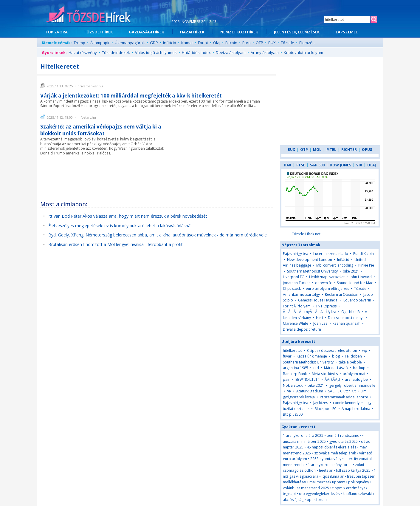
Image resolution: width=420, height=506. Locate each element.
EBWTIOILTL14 (307, 379)
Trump (79, 43)
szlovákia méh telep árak (335, 453)
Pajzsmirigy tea (296, 254)
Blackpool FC (326, 409)
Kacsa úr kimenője (312, 356)
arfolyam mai (354, 374)
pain (287, 379)
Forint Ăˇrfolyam (297, 306)
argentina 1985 (296, 368)
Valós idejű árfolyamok (156, 52)
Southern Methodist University (312, 271)
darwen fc (323, 283)
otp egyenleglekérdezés (319, 494)
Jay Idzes (321, 403)
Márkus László (336, 368)
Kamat (187, 43)
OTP (259, 43)
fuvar (287, 356)
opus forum (317, 500)
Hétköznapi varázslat (327, 277)
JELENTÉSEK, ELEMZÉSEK (297, 32)
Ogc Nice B (351, 312)
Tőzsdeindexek (116, 52)
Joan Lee (320, 323)
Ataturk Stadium (310, 391)
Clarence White (296, 323)
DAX (288, 165)
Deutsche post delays (346, 318)
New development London (310, 260)
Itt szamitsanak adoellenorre (344, 397)
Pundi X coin (364, 254)
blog (336, 356)
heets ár (326, 470)
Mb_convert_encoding (335, 265)
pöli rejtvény (359, 482)
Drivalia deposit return (302, 329)
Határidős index (196, 52)
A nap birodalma (356, 409)
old (316, 368)
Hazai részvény (83, 52)
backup (359, 368)
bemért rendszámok (344, 435)
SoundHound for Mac (355, 283)
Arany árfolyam (265, 52)
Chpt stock (292, 288)
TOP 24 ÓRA (56, 32)
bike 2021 (351, 271)
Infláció (170, 43)
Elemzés (307, 43)
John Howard (361, 277)
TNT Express (326, 306)
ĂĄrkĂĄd (332, 379)
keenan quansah (347, 323)
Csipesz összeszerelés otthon (332, 351)
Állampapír (100, 43)
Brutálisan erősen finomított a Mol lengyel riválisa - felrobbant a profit (116, 244)
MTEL (331, 150)
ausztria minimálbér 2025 (304, 441)
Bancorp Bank (295, 374)
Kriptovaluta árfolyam (303, 52)
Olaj (217, 43)
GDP (154, 43)
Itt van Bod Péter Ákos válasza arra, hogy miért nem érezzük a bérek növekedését (128, 216)
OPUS (367, 150)
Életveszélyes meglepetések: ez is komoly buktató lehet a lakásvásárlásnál (120, 226)
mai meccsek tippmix (327, 482)
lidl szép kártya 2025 (353, 470)
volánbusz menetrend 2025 (306, 488)
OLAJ (372, 165)
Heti (319, 318)
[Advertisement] (224, 153)
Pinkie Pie (366, 265)
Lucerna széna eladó (331, 254)
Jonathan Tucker (296, 283)
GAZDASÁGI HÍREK (146, 32)
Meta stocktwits (325, 374)
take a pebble (350, 362)
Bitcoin (231, 43)
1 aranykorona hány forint (330, 465)
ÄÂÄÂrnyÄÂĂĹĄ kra (310, 312)
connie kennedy (346, 403)
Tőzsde (288, 43)
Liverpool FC (293, 277)
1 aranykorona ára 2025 (303, 435)
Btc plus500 (293, 414)
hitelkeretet (292, 351)
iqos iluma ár (333, 476)
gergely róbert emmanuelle (352, 385)
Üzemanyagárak (130, 43)
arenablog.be (356, 379)
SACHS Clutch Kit (342, 391)
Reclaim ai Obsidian (342, 294)
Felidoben (353, 356)
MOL (317, 150)
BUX (272, 43)
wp (365, 351)
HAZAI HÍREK (192, 32)
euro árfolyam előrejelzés (327, 288)
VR (289, 391)
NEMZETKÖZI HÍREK (239, 32)
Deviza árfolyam (231, 52)
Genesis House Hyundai (318, 300)
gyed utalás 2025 (343, 441)
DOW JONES (340, 165)
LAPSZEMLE (347, 32)
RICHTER (349, 150)
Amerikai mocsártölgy (301, 294)
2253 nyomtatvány (326, 459)
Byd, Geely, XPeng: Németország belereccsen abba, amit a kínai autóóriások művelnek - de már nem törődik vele (158, 235)
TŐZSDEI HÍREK (98, 32)
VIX (359, 165)
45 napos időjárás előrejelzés (331, 447)
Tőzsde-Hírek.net (306, 234)
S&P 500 (317, 165)
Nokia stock (293, 385)
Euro (247, 43)
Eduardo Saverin (357, 300)
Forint (203, 43)
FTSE (301, 165)
